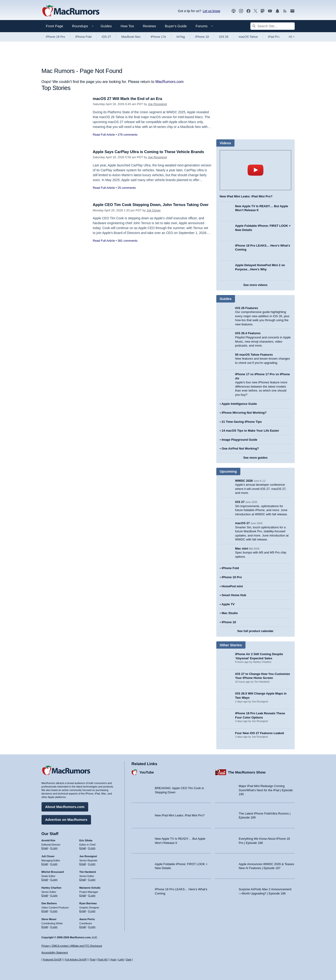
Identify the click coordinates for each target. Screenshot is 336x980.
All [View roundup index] (292, 37)
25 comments (127, 188)
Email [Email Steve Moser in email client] (45, 926)
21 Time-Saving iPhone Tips (242, 422)
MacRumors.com (170, 82)
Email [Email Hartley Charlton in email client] (45, 895)
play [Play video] (255, 170)
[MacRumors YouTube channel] (270, 11)
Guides (106, 26)
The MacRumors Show (247, 772)
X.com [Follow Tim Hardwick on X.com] (92, 879)
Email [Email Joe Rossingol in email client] (83, 863)
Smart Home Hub (234, 595)
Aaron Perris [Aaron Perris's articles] (87, 919)
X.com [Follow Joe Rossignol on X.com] (92, 863)
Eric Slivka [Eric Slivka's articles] (86, 840)
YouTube (147, 772)
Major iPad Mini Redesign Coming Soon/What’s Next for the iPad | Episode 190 (266, 790)
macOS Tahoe (248, 37)
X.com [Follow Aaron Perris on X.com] (92, 926)
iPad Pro (274, 37)
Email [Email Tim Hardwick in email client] (83, 879)
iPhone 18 (202, 37)
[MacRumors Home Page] (71, 11)
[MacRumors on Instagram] (241, 11)
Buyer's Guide (176, 26)
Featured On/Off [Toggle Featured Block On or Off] (52, 959)
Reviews (149, 26)
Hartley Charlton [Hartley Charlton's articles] (52, 887)
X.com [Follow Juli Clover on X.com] (54, 863)
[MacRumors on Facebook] (248, 11)
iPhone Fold (83, 37)
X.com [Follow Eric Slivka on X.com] (92, 848)
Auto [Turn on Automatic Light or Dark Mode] (114, 959)
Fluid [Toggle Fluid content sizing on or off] (93, 959)
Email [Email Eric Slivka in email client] (83, 848)
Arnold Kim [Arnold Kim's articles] (48, 840)
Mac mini (242, 548)
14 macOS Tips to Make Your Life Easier (250, 431)
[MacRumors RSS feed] (285, 11)
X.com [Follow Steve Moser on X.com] (54, 926)
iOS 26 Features (247, 308)
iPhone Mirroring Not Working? (244, 413)
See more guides (255, 458)
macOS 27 (243, 523)
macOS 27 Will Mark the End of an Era (129, 99)
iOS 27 (106, 37)
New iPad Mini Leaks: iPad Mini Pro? (246, 196)
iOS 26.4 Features (248, 333)
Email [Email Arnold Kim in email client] (45, 848)
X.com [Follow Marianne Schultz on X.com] (92, 895)
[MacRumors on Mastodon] (262, 11)
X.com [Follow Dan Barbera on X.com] (54, 911)
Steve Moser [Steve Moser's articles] (49, 919)
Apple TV (228, 604)
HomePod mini (232, 586)
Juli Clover (154, 215)
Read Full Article (104, 135)
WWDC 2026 (244, 481)
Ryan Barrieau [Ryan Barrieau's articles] (88, 903)
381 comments (128, 246)
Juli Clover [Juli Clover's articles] (48, 856)
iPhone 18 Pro (56, 37)
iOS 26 (224, 37)
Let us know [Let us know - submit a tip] (212, 11)
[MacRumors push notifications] (277, 11)
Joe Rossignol (157, 104)
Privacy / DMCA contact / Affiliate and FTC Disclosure (72, 946)
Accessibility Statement (55, 952)
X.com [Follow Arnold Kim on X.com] (54, 848)
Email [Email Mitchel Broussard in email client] (45, 879)
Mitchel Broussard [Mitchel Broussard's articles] (53, 872)
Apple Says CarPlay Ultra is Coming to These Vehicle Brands (150, 152)
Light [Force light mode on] (121, 959)
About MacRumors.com (65, 806)
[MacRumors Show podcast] (234, 11)
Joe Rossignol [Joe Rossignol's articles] (88, 856)
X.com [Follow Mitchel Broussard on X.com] (54, 879)
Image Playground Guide (240, 440)
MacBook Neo (131, 37)
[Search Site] (273, 26)
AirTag (180, 37)
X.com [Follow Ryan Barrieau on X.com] (92, 911)
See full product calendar (255, 631)
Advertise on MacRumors (66, 819)
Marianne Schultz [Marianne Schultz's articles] (90, 887)
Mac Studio (230, 613)
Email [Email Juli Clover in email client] (45, 863)
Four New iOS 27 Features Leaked (260, 733)
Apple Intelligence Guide (239, 404)
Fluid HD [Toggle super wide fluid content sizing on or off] (103, 959)
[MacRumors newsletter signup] (292, 11)
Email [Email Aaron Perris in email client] (83, 926)
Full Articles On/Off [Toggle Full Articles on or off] (76, 959)
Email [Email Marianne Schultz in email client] (83, 895)
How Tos (127, 26)
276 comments (128, 135)
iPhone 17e (158, 37)
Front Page (55, 26)
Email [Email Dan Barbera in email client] (45, 911)
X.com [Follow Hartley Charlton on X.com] (54, 895)
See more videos (255, 285)
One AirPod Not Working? (240, 449)
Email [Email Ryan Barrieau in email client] (83, 911)
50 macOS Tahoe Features (254, 355)
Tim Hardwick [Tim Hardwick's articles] (88, 872)
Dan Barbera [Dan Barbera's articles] (49, 903)
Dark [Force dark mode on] (129, 959)
